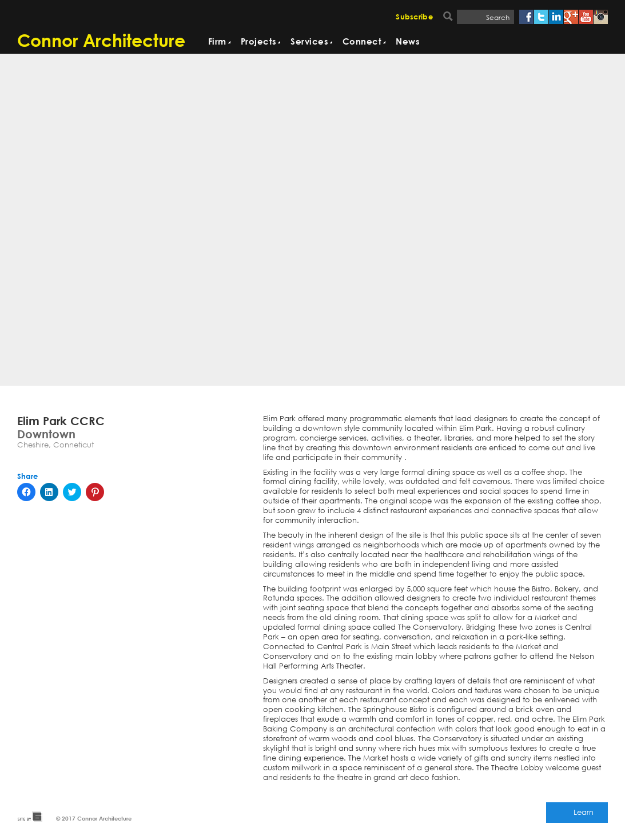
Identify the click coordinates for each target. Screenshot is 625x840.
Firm (217, 42)
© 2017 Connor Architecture (94, 818)
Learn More (584, 815)
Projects (259, 42)
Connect (362, 42)
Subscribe (414, 17)
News (408, 42)
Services (309, 42)
